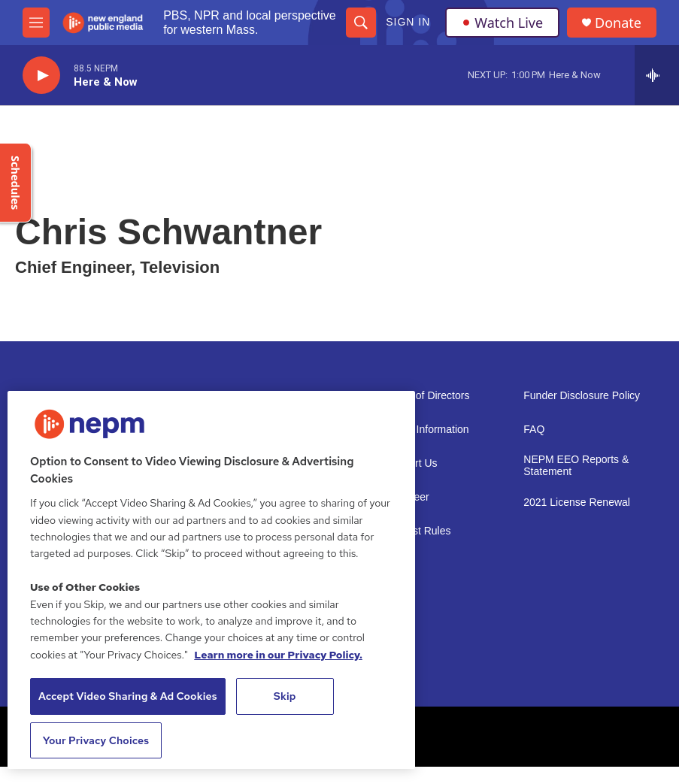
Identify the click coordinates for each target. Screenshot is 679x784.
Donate (618, 23)
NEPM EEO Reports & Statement (576, 466)
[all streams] (657, 75)
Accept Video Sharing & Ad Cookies (128, 696)
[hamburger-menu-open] (36, 23)
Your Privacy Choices (96, 740)
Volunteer (407, 497)
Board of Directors (427, 396)
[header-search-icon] (361, 23)
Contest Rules (418, 531)
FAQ (534, 430)
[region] (211, 580)
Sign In (408, 22)
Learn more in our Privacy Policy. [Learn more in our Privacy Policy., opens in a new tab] (278, 655)
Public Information (427, 430)
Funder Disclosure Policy (582, 396)
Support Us (411, 463)
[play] (41, 76)
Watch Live (502, 23)
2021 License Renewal (577, 502)
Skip (285, 696)
